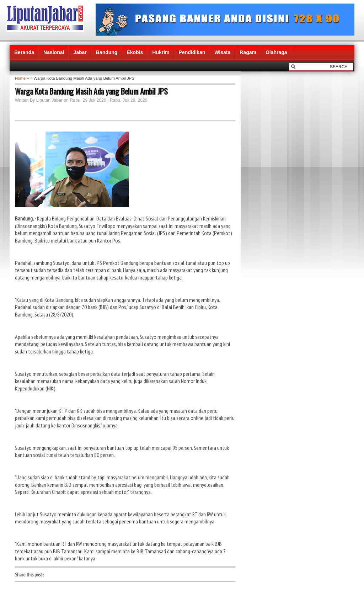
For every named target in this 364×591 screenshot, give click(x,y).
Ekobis (135, 52)
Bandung (107, 52)
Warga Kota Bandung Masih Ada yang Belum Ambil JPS (91, 91)
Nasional (54, 52)
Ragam (248, 52)
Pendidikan (192, 52)
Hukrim (161, 52)
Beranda (24, 52)
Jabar (80, 52)
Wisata (222, 52)
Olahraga (276, 52)
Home (20, 78)
